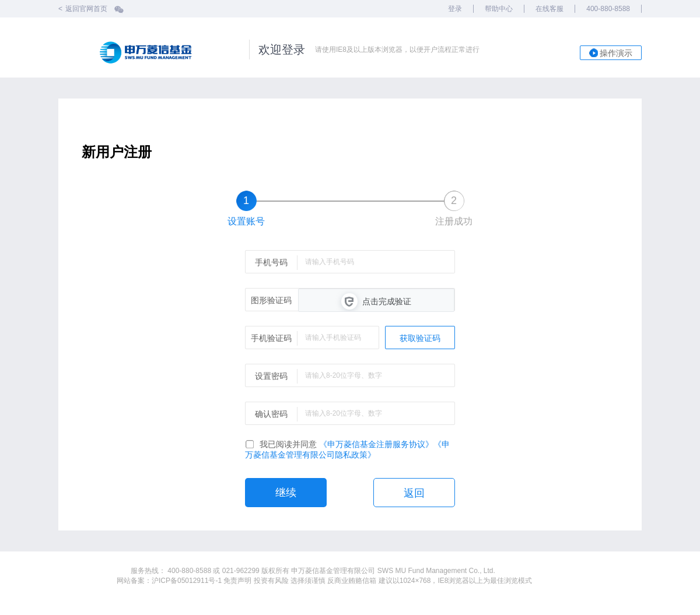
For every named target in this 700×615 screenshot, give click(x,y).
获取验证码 (420, 338)
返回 (414, 493)
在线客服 (549, 9)
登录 (455, 9)
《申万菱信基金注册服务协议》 (376, 444)
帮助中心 (499, 9)
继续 (286, 493)
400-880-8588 (608, 9)
